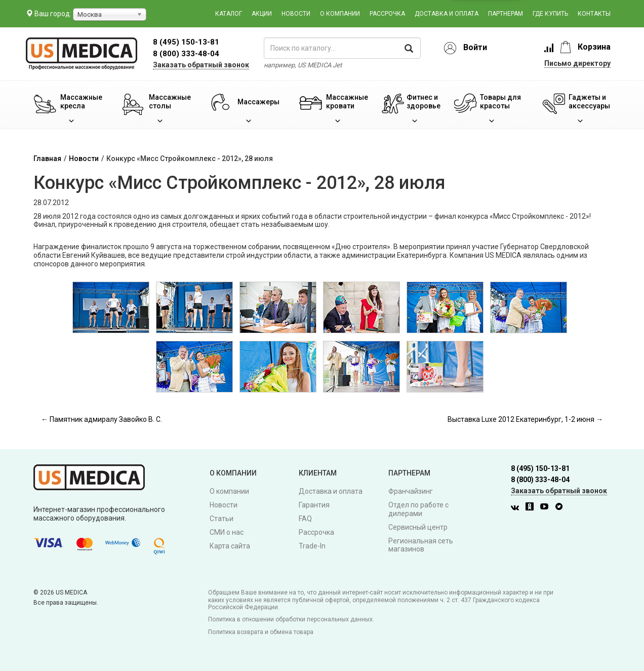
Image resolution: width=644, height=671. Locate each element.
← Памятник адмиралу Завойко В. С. (102, 419)
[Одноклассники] (532, 508)
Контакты (594, 14)
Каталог (229, 14)
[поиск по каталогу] (342, 48)
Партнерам (506, 14)
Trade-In (312, 546)
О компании (340, 14)
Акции (262, 14)
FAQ (305, 519)
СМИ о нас (227, 532)
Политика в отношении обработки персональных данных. (291, 619)
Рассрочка (387, 14)
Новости (296, 14)
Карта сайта (230, 546)
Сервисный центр (418, 527)
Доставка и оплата (447, 14)
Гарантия (314, 505)
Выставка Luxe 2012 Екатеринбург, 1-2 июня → (525, 419)
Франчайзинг (411, 491)
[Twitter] (561, 508)
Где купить (550, 14)
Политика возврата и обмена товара (261, 632)
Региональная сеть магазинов (421, 545)
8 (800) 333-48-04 (186, 54)
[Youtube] (547, 508)
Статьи (222, 519)
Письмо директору (577, 63)
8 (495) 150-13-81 (540, 468)
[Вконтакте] (517, 508)
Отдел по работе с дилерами (418, 509)
